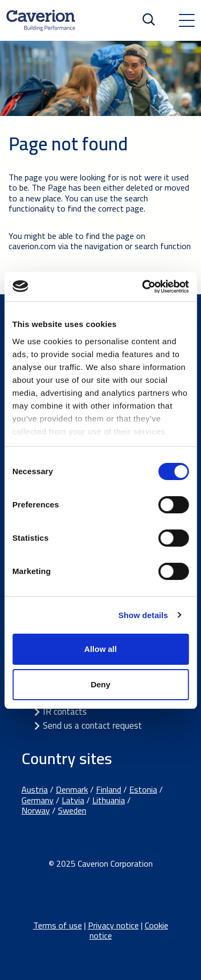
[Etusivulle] (41, 20)
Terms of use (58, 925)
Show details (143, 615)
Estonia (143, 789)
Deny (100, 684)
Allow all (100, 649)
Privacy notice (113, 925)
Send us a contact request (92, 725)
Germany (38, 800)
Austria (35, 789)
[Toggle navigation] (187, 20)
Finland (109, 789)
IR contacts (65, 712)
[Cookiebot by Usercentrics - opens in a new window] (143, 287)
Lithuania (109, 800)
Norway (36, 810)
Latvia (73, 800)
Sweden (72, 810)
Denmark (72, 789)
